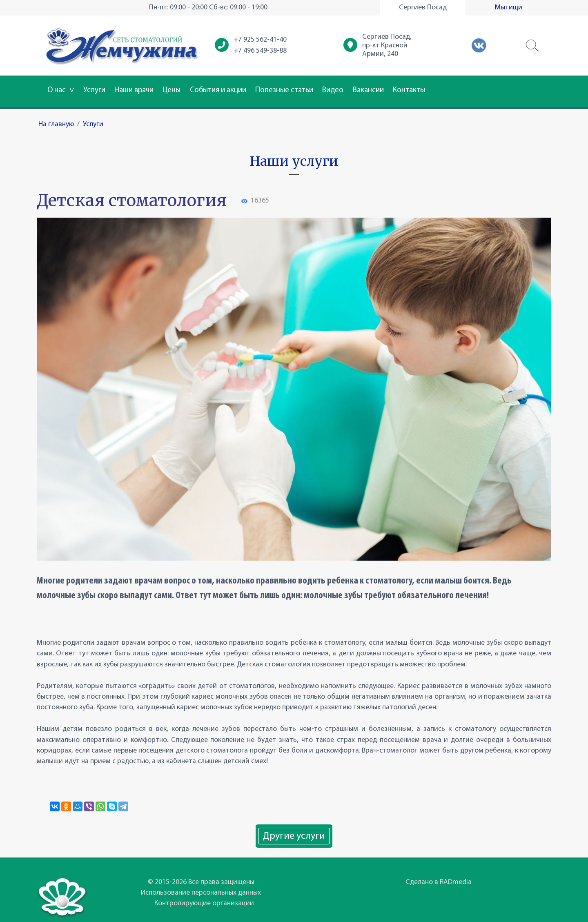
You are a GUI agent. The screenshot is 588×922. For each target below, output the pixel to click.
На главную (56, 124)
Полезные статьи (284, 90)
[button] (532, 46)
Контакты (409, 90)
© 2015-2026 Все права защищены (201, 882)
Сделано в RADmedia (439, 882)
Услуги (94, 90)
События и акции (218, 90)
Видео (333, 90)
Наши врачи (134, 90)
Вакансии (368, 90)
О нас (61, 90)
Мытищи (509, 8)
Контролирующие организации (204, 903)
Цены (171, 90)
